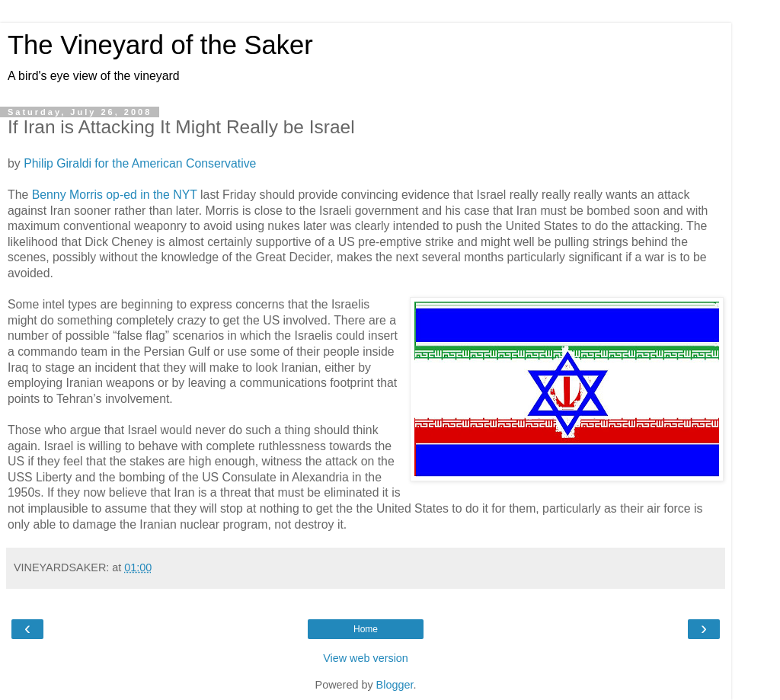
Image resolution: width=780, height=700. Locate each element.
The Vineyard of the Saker (160, 45)
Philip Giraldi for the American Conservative (140, 163)
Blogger (395, 685)
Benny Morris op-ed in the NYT (115, 195)
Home (366, 629)
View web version (366, 658)
